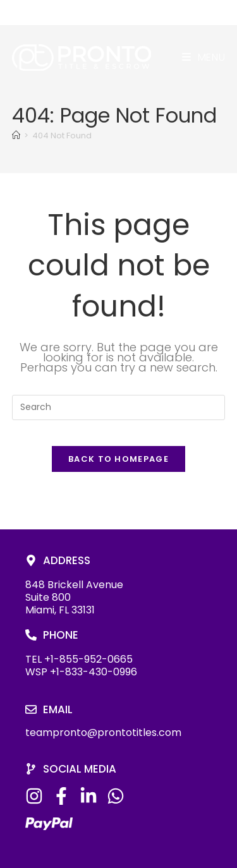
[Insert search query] (119, 407)
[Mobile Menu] (204, 57)
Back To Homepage (118, 459)
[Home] (16, 136)
